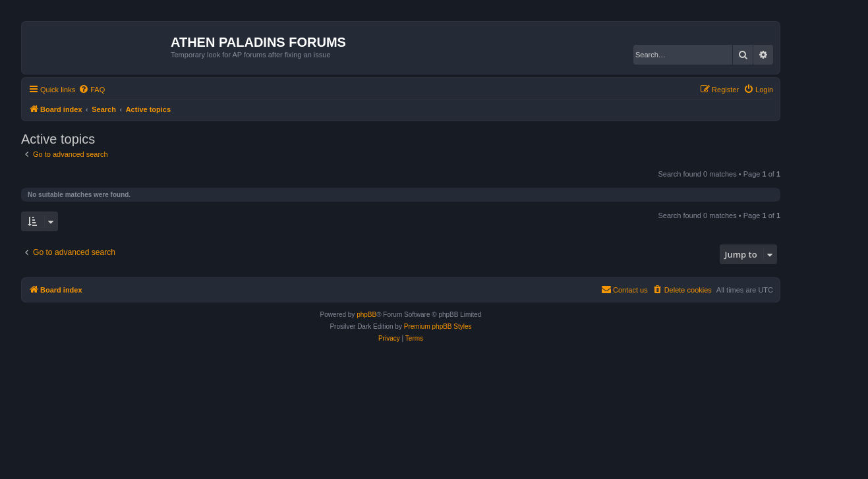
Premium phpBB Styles (438, 326)
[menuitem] (92, 90)
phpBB (366, 315)
